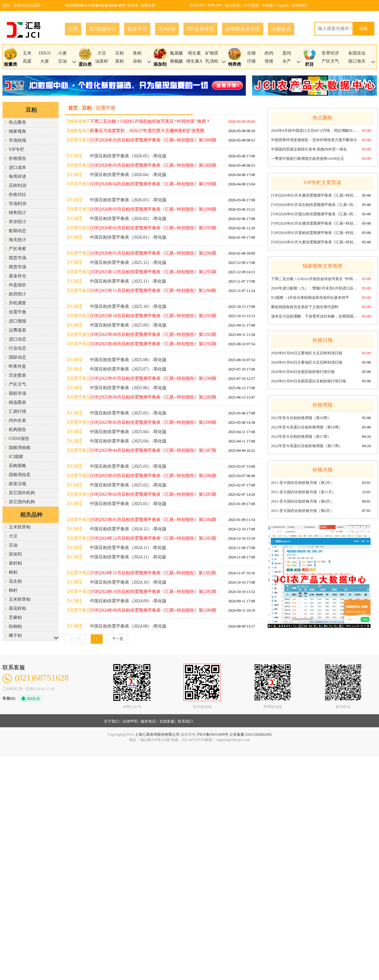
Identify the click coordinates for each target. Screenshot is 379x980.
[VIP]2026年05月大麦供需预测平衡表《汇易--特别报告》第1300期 (315, 242)
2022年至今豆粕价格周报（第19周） (301, 418)
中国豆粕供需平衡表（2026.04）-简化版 (128, 175)
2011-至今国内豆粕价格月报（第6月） (303, 511)
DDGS (45, 53)
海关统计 (17, 240)
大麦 (45, 61)
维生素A (194, 61)
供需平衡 (17, 312)
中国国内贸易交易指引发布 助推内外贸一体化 (309, 149)
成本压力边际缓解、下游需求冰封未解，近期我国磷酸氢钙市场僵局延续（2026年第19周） (315, 316)
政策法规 (17, 484)
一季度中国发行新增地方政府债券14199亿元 (308, 159)
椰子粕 (15, 636)
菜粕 (119, 61)
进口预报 (17, 321)
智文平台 (137, 29)
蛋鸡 (287, 53)
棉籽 (13, 590)
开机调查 (17, 303)
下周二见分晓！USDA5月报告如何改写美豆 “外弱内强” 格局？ (315, 279)
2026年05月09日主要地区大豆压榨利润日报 (307, 353)
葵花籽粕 (17, 608)
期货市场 (17, 258)
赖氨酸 (177, 61)
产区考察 (17, 249)
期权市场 (17, 393)
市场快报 (17, 140)
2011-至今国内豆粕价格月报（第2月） (303, 483)
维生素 (194, 53)
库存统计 (17, 222)
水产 (287, 61)
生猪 (251, 53)
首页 (73, 29)
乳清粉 (212, 61)
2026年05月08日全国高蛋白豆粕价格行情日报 (309, 381)
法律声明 (130, 721)
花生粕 (15, 581)
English (283, 5)
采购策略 (17, 466)
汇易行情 (17, 411)
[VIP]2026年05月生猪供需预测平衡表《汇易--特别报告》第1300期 (315, 223)
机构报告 (17, 430)
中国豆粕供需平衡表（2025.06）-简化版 (128, 388)
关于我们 (111, 721)
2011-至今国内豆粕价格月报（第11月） (303, 492)
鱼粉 (137, 53)
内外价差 (17, 421)
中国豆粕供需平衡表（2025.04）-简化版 (128, 432)
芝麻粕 (15, 617)
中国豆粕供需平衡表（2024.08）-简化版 (128, 626)
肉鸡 (269, 53)
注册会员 (281, 29)
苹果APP (214, 5)
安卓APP (197, 5)
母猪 (269, 61)
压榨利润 (17, 186)
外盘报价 (17, 285)
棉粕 (13, 572)
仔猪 (251, 61)
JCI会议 (167, 29)
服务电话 (148, 721)
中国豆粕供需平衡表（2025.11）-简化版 (128, 281)
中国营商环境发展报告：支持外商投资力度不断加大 (314, 140)
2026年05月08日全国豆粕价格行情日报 (303, 372)
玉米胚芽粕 (20, 527)
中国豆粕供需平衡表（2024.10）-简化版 (128, 582)
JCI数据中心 (103, 29)
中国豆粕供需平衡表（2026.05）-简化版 (128, 156)
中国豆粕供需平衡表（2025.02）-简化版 (128, 485)
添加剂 (15, 554)
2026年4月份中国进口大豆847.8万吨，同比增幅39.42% (315, 131)
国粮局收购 (20, 448)
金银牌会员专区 (243, 29)
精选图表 (17, 402)
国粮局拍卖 (20, 475)
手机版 (268, 5)
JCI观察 (16, 457)
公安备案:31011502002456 (250, 734)
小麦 (62, 53)
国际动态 (17, 357)
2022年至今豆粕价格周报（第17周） (301, 437)
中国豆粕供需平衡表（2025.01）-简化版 (128, 504)
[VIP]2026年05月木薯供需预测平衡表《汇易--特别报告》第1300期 (315, 195)
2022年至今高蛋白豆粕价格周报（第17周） (307, 446)
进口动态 (17, 339)
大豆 (102, 53)
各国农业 (357, 53)
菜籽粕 (15, 563)
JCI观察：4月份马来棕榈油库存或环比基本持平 (310, 298)
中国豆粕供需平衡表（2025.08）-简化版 (128, 360)
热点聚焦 (17, 122)
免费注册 (148, 5)
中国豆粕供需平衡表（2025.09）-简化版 (128, 325)
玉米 (27, 53)
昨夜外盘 (17, 366)
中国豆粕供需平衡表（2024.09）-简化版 (128, 601)
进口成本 (17, 167)
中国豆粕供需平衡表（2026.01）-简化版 (128, 237)
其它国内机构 (22, 502)
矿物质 (212, 53)
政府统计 (17, 294)
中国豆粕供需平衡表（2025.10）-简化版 (128, 306)
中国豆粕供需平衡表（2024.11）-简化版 (128, 548)
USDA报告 (19, 439)
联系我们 (299, 5)
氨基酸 (177, 53)
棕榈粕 (15, 626)
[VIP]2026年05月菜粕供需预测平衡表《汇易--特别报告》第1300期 (315, 233)
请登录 (133, 5)
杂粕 (137, 61)
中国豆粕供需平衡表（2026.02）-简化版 (128, 219)
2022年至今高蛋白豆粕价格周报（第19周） (307, 427)
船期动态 (17, 231)
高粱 (27, 61)
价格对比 (17, 195)
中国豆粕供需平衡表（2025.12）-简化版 (128, 263)
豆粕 (119, 53)
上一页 (75, 639)
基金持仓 (17, 276)
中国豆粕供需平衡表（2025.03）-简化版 (128, 466)
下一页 (118, 639)
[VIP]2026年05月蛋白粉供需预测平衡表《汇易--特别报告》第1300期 (315, 214)
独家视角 (17, 131)
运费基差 (17, 330)
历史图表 (17, 375)
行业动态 (17, 348)
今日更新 (251, 5)
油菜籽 (102, 61)
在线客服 (167, 721)
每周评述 (17, 177)
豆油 (62, 61)
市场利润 (17, 204)
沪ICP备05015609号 (213, 734)
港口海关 (357, 61)
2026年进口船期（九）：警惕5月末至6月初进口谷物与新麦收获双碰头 (315, 288)
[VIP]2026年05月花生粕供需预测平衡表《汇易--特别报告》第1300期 (315, 205)
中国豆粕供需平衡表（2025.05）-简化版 (128, 413)
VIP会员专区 (201, 29)
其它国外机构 (22, 493)
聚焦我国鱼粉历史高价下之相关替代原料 (305, 307)
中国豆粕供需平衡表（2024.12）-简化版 (128, 529)
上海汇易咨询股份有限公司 (157, 734)
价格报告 (17, 158)
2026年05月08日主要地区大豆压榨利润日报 (307, 362)
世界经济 (330, 53)
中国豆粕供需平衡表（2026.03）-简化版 (128, 200)
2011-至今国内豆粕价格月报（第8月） (303, 501)
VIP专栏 (17, 149)
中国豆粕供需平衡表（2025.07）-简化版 (128, 369)
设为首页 (232, 5)
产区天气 (330, 61)
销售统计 (17, 213)
